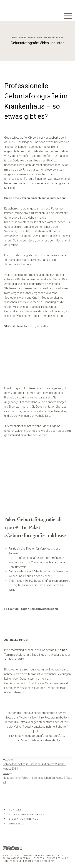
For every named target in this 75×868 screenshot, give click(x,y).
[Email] (17, 849)
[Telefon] (21, 849)
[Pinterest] (9, 849)
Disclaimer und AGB (24, 819)
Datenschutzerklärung (27, 814)
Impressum (17, 823)
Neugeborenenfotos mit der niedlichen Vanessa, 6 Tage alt (37, 778)
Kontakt (15, 810)
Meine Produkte (54, 38)
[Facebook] (13, 849)
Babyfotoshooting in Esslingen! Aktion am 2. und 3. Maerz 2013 (37, 764)
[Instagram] (5, 849)
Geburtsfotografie (31, 38)
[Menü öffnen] (69, 16)
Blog (14, 38)
